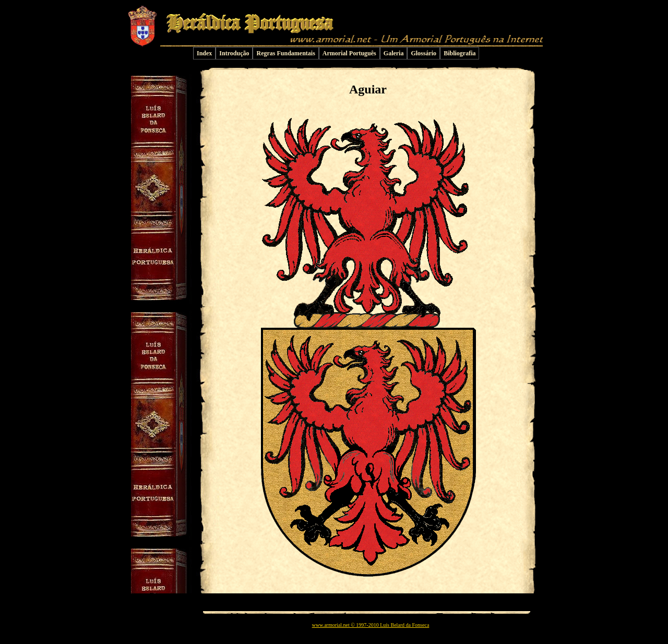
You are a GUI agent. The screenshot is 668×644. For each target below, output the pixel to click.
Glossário (424, 53)
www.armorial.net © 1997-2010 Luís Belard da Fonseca (371, 625)
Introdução (234, 53)
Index (204, 53)
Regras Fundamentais (285, 53)
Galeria (394, 53)
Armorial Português (349, 53)
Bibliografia (460, 53)
